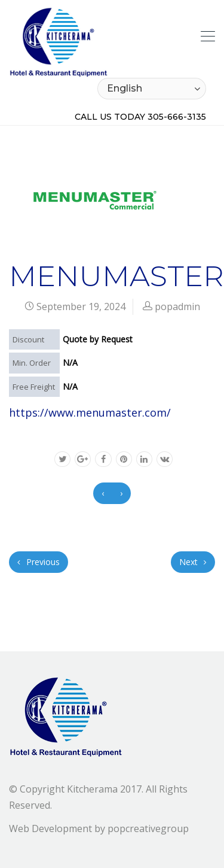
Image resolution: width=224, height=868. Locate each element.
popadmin (177, 306)
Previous (39, 562)
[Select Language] (152, 89)
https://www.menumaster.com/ (90, 412)
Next (193, 562)
